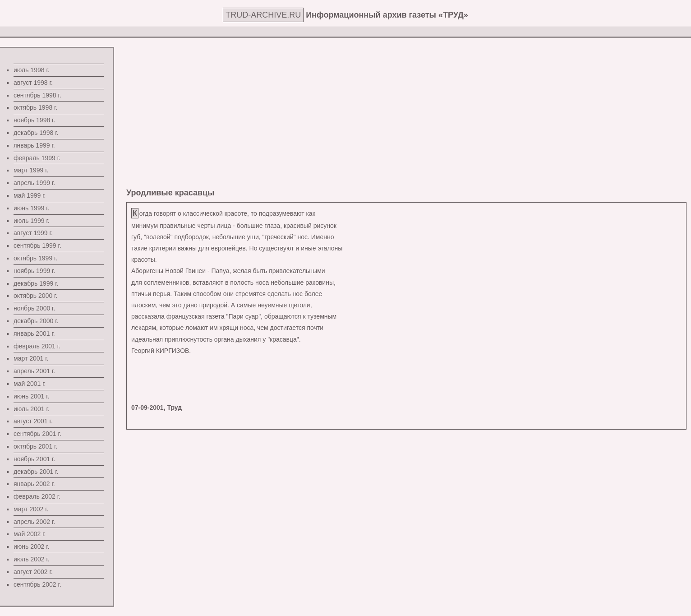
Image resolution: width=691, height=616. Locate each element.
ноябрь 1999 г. (34, 271)
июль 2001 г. (32, 409)
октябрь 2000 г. (35, 296)
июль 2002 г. (32, 559)
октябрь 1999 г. (35, 258)
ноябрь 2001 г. (34, 459)
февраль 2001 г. (37, 346)
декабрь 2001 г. (36, 472)
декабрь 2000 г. (36, 321)
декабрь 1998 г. (36, 133)
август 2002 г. (33, 572)
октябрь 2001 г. (35, 446)
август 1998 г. (33, 83)
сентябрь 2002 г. (37, 584)
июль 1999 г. (32, 221)
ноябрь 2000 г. (34, 308)
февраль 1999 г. (37, 158)
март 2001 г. (31, 358)
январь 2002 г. (34, 484)
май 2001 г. (30, 384)
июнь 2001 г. (32, 396)
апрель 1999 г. (34, 183)
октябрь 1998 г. (35, 107)
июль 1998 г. (32, 70)
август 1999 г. (33, 233)
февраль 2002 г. (37, 496)
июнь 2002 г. (32, 547)
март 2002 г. (31, 509)
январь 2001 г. (34, 333)
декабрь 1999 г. (36, 283)
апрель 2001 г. (34, 371)
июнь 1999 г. (32, 208)
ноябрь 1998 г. (34, 120)
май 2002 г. (30, 534)
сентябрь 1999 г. (37, 245)
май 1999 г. (30, 195)
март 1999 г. (31, 170)
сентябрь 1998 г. (37, 95)
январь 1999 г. (34, 145)
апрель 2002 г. (34, 522)
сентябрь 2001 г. (37, 434)
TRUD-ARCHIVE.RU (263, 15)
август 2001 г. (33, 421)
